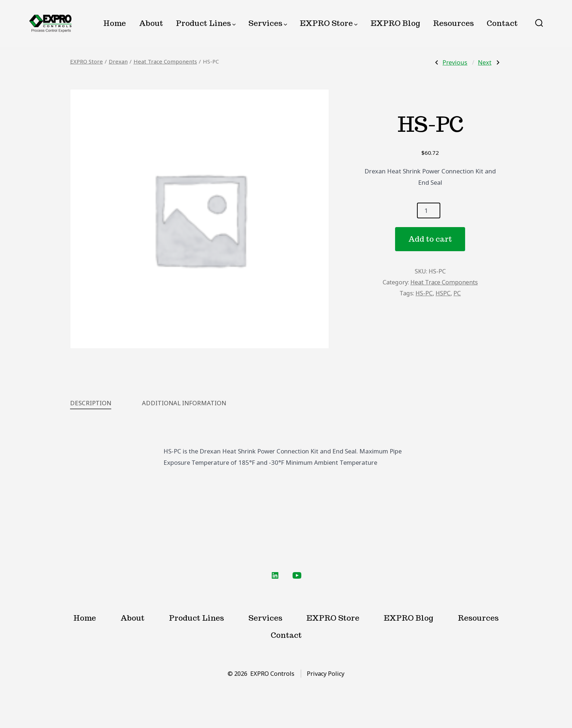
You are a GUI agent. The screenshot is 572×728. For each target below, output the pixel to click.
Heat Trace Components (165, 61)
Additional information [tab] (184, 403)
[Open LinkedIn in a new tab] (275, 575)
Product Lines (206, 23)
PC (457, 293)
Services (268, 23)
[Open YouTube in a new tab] (297, 575)
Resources (453, 23)
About (151, 23)
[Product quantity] (429, 210)
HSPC (443, 293)
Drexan (118, 61)
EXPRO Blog (395, 23)
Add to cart (430, 239)
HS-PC (424, 293)
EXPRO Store (329, 23)
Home (115, 23)
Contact (502, 23)
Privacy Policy (326, 674)
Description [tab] (91, 403)
